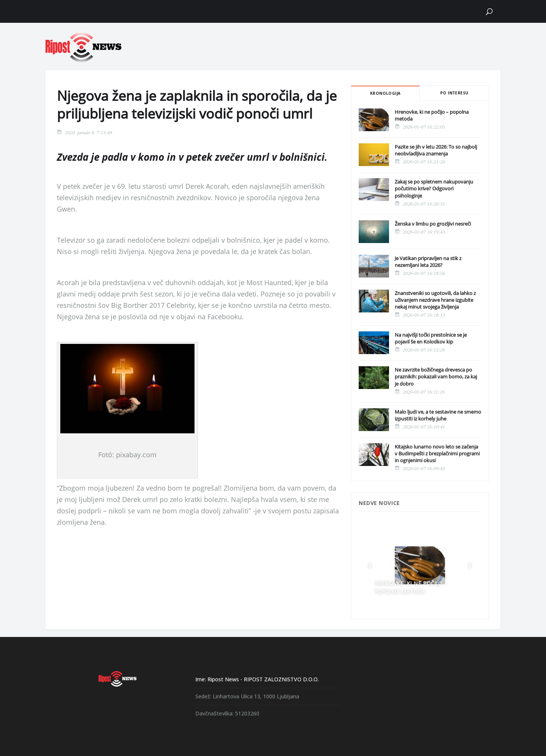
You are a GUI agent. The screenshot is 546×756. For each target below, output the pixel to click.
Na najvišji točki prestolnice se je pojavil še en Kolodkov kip (431, 338)
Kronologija (385, 93)
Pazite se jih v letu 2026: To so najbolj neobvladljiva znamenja (436, 150)
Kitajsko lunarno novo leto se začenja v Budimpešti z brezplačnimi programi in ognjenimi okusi (437, 453)
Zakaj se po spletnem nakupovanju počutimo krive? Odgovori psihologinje (434, 188)
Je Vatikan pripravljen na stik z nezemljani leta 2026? (428, 262)
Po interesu (454, 93)
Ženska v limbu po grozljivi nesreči (433, 224)
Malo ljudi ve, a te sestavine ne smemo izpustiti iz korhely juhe (438, 415)
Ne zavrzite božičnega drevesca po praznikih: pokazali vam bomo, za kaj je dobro (436, 376)
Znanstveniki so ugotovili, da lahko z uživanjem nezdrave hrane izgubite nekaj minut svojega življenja (435, 300)
